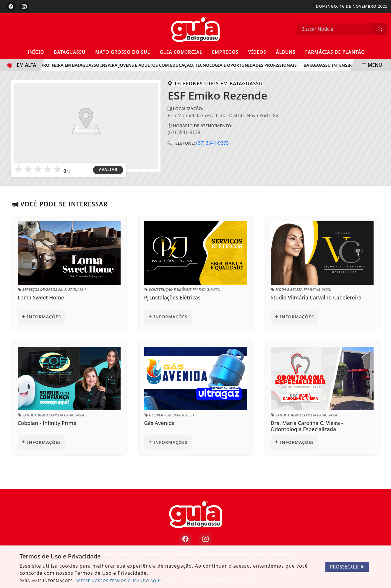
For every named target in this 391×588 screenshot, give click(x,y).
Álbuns (288, 52)
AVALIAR (108, 169)
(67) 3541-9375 (212, 143)
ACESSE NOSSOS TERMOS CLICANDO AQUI (118, 581)
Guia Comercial (184, 52)
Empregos (228, 52)
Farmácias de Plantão (335, 52)
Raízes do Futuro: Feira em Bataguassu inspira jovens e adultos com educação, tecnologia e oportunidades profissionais (154, 65)
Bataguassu (72, 52)
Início (38, 52)
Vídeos (260, 52)
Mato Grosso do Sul (125, 52)
